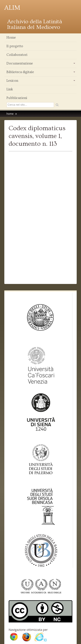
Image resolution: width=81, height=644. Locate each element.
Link (10, 89)
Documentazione (41, 64)
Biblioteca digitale (41, 73)
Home (11, 38)
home (10, 114)
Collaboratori (17, 55)
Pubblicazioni (17, 98)
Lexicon (41, 82)
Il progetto (15, 46)
